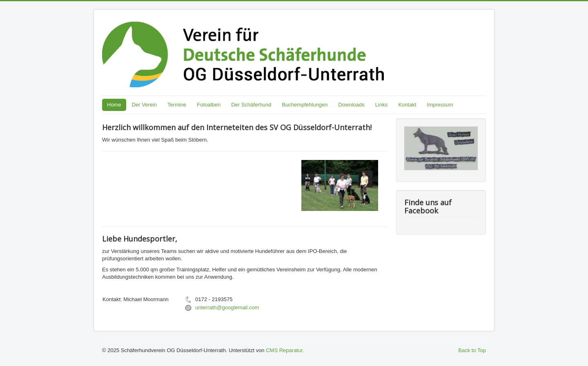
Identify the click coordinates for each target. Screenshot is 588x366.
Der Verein (144, 105)
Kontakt (407, 105)
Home (114, 105)
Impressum (440, 105)
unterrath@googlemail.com (227, 307)
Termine (177, 105)
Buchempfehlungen (305, 105)
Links (381, 105)
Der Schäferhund (251, 105)
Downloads (352, 105)
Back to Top (472, 350)
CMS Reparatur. (285, 350)
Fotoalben (209, 105)
